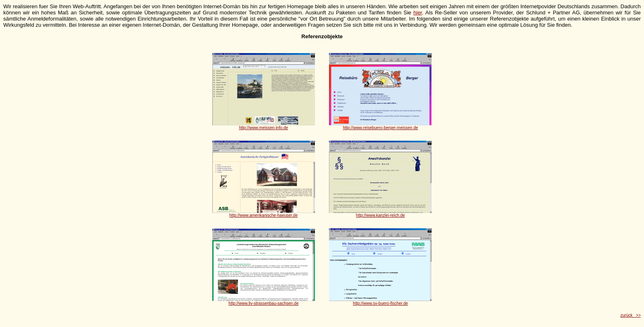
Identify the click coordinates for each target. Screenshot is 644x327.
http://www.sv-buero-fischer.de (380, 303)
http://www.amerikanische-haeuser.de (264, 215)
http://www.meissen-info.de (264, 128)
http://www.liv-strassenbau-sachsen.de (263, 303)
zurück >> (631, 315)
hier (418, 13)
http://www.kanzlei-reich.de (381, 215)
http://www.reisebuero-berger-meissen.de (381, 128)
